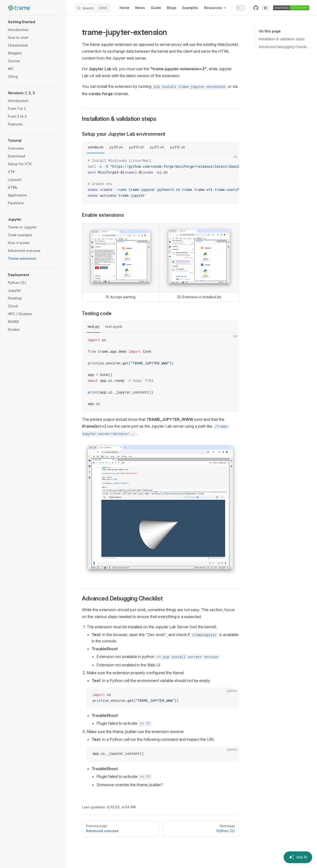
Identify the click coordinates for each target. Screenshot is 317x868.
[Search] (93, 8)
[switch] (240, 8)
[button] (33, 22)
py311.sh (157, 147)
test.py (94, 326)
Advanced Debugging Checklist (284, 47)
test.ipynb (114, 326)
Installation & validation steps (282, 39)
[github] (256, 8)
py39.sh (116, 147)
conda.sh (96, 147)
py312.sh (178, 147)
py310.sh (136, 147)
